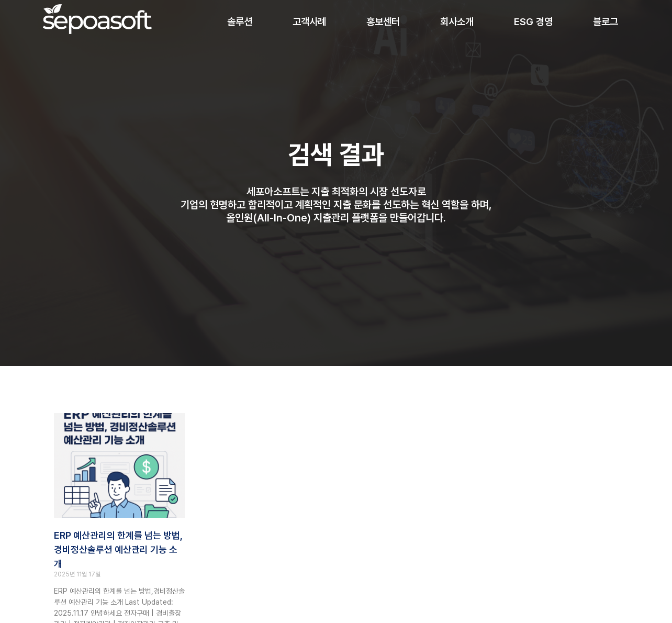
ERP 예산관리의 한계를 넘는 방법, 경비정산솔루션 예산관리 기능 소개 (118, 549)
